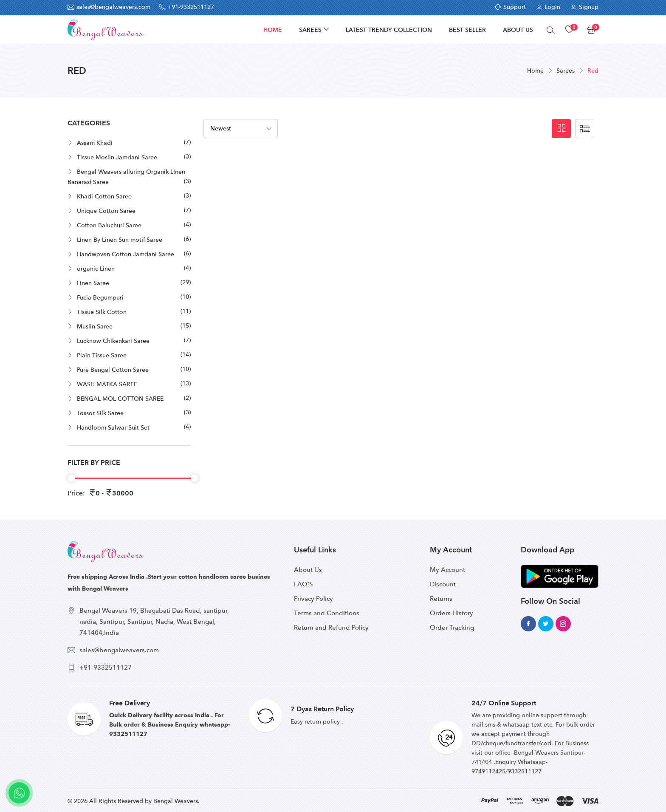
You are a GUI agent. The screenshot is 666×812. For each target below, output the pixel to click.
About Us (518, 30)
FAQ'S (303, 584)
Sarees (310, 30)
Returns (441, 599)
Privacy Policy (313, 599)
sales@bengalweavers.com (119, 650)
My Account (447, 570)
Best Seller (467, 30)
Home (273, 30)
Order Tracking (452, 628)
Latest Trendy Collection (389, 30)
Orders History (452, 613)
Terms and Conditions (327, 613)
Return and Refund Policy (331, 628)
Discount (443, 584)
